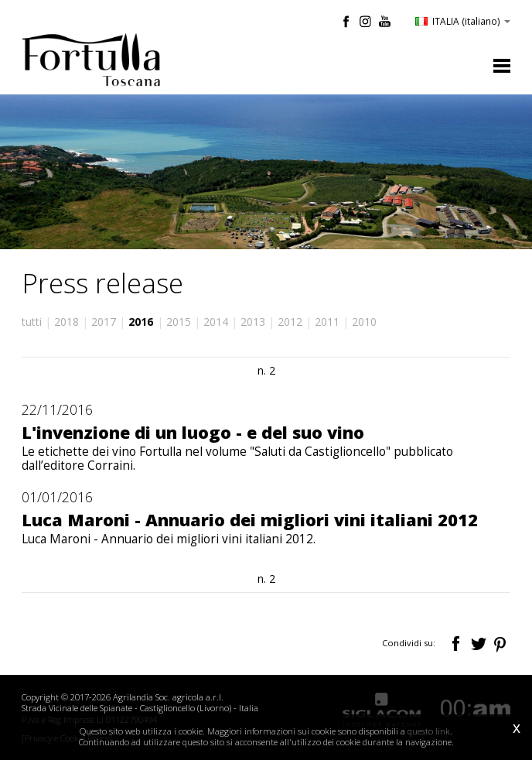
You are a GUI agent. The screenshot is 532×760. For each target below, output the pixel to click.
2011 (327, 322)
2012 (290, 322)
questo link (429, 731)
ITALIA (463, 21)
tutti (32, 322)
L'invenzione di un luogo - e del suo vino (193, 432)
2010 (364, 322)
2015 (179, 322)
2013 (253, 322)
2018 (66, 322)
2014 (216, 322)
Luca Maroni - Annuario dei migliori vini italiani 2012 (250, 520)
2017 (104, 322)
